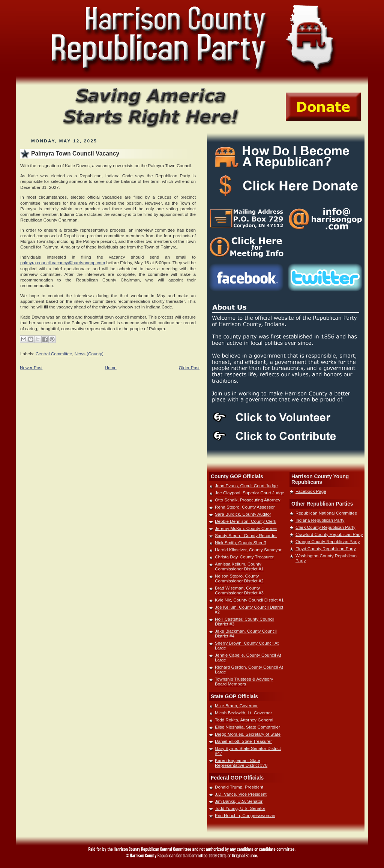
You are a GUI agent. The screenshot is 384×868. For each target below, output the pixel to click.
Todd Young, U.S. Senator (240, 808)
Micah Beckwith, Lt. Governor (243, 713)
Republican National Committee (326, 513)
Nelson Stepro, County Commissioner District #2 (239, 578)
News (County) (89, 354)
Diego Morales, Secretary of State (248, 734)
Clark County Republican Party (325, 527)
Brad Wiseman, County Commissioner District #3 (239, 590)
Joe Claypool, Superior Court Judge (250, 493)
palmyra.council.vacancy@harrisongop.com (63, 263)
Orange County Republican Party (328, 541)
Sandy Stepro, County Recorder (246, 535)
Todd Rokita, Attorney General (244, 720)
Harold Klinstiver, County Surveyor (248, 550)
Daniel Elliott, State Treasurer (243, 741)
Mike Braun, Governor (236, 706)
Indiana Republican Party (320, 520)
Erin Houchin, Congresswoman (245, 815)
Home (111, 367)
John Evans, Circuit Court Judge (246, 486)
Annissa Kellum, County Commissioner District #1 (239, 566)
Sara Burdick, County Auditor (243, 514)
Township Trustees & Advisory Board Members (244, 681)
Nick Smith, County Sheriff (240, 542)
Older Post (189, 367)
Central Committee (54, 354)
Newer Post (31, 367)
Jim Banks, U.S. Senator (239, 801)
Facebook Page (311, 491)
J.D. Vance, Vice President (241, 794)
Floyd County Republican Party (326, 548)
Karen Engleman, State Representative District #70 (241, 763)
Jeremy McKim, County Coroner (246, 528)
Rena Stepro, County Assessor (245, 507)
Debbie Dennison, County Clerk (246, 521)
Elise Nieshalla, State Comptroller (247, 727)
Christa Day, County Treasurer (244, 557)
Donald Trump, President (239, 787)
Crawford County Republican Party (329, 534)
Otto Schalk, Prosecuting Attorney (248, 500)
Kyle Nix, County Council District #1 (249, 600)
